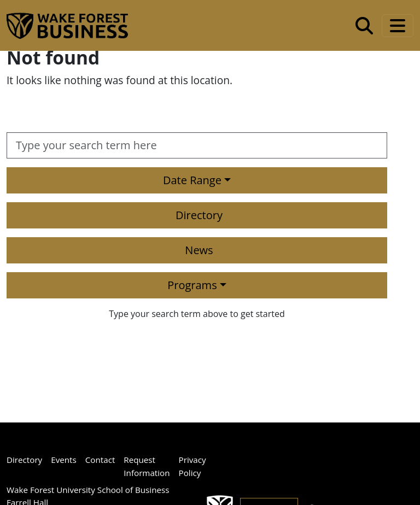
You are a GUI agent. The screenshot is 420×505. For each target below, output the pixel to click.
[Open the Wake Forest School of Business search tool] (364, 26)
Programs (192, 285)
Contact (100, 460)
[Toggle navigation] (398, 26)
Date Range (192, 180)
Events (64, 460)
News (199, 250)
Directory (199, 215)
